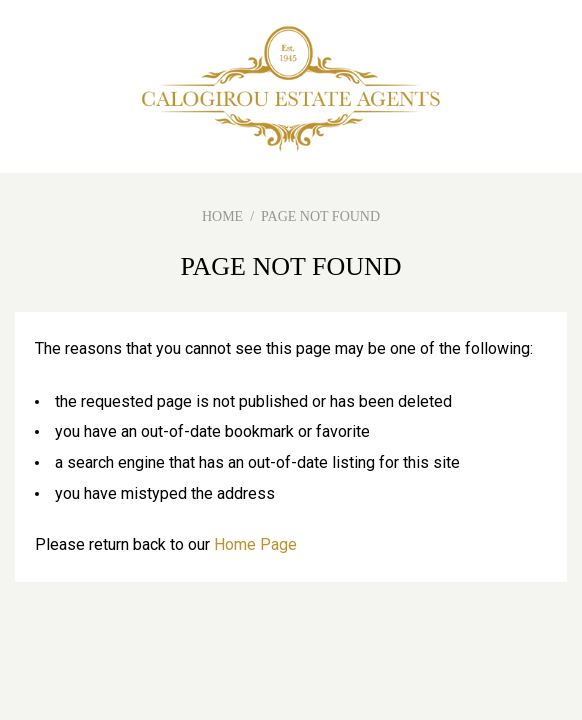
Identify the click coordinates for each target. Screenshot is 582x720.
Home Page (255, 544)
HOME (222, 216)
